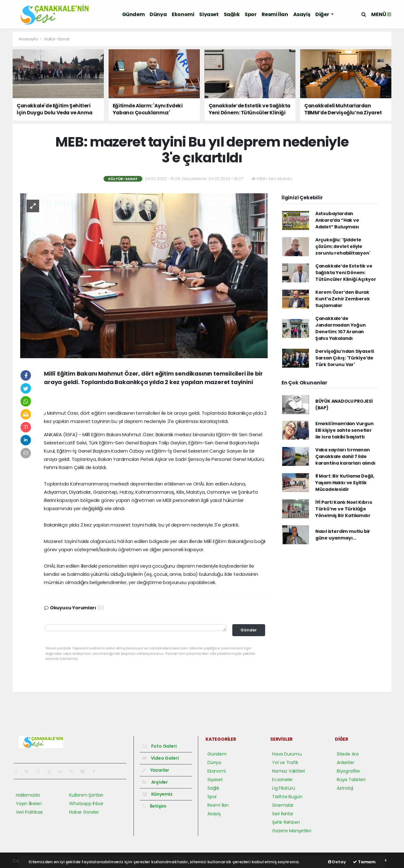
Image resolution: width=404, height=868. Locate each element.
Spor (250, 14)
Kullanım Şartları (86, 795)
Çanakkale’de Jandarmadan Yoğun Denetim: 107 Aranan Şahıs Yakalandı (341, 328)
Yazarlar (156, 770)
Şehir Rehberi (286, 822)
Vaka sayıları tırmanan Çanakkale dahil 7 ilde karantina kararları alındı (345, 456)
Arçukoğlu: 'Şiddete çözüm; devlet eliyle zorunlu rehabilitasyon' (343, 246)
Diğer (323, 14)
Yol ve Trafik (285, 763)
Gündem (134, 14)
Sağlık (232, 14)
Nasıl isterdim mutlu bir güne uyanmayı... (343, 535)
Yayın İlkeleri (29, 804)
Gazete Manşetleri (292, 831)
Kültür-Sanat (57, 39)
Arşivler (155, 782)
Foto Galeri (160, 746)
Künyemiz (157, 794)
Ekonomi (183, 14)
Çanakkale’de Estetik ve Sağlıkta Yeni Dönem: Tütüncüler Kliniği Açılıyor (346, 273)
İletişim (154, 806)
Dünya (158, 14)
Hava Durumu (287, 754)
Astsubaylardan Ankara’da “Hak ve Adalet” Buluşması (337, 220)
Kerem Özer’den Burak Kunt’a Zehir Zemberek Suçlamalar (343, 299)
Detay (337, 862)
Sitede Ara (348, 754)
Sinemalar (283, 805)
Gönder (249, 630)
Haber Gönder (84, 812)
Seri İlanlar (283, 814)
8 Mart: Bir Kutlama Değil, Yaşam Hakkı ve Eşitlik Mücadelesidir (345, 483)
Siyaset (209, 14)
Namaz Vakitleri (288, 771)
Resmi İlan (275, 14)
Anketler (345, 763)
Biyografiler (349, 771)
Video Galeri (160, 758)
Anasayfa (29, 39)
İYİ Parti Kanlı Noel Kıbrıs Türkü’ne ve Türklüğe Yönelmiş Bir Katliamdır (344, 509)
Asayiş (302, 14)
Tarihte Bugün (287, 797)
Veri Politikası (29, 812)
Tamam (364, 862)
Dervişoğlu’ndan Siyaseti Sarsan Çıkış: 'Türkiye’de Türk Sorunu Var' (345, 358)
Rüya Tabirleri (351, 780)
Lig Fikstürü (284, 788)
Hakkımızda (28, 795)
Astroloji (345, 788)
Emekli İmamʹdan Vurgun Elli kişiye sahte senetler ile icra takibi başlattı (345, 430)
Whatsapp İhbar (86, 804)
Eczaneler (282, 780)
